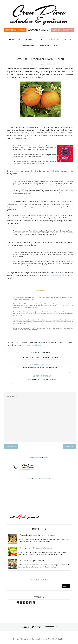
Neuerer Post (11, 446)
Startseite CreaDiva (14, 40)
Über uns (40, 40)
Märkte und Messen (28, 46)
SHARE (26, 357)
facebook (24, 627)
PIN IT (55, 357)
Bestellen (68, 40)
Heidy (28, 64)
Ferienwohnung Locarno (48, 46)
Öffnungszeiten (54, 40)
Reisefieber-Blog (52, 627)
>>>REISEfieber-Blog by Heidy (56, 275)
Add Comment (51, 64)
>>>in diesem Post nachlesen (31, 345)
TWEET (36, 357)
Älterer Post (69, 446)
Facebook (29, 40)
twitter (37, 627)
